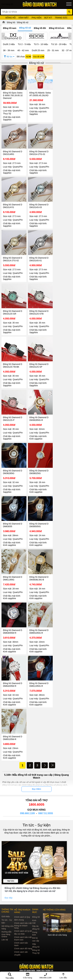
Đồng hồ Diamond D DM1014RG (13, 151)
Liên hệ (5, 926)
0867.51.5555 (46, 800)
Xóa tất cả (38, 57)
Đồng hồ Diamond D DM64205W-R (13, 672)
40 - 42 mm (23, 50)
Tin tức (11, 867)
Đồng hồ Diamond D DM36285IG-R (38, 411)
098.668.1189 (27, 800)
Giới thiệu (6, 903)
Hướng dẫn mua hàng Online (6, 921)
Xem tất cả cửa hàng (57, 921)
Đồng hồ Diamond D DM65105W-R (13, 724)
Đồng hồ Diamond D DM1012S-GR (13, 307)
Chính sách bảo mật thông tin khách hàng (23, 912)
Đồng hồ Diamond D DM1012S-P (13, 411)
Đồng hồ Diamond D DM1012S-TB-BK (13, 359)
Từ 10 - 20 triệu (59, 44)
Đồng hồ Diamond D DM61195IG (13, 568)
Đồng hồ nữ (23, 22)
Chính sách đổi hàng (23, 935)
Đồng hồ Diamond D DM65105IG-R (38, 620)
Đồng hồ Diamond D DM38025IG (38, 463)
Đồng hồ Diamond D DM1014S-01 (38, 255)
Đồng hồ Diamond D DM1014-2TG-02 (13, 255)
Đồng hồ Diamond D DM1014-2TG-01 (38, 151)
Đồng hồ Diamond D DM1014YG (13, 203)
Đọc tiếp (9, 884)
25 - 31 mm (53, 50)
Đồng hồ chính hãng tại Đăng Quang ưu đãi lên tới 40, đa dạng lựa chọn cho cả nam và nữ (33, 876)
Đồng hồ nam (10, 28)
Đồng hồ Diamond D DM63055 (13, 516)
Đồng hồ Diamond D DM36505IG (38, 516)
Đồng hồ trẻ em (57, 28)
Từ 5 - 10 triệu (41, 44)
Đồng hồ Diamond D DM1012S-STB (38, 307)
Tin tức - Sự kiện (36, 811)
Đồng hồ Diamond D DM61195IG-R (38, 672)
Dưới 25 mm (38, 50)
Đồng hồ (11, 22)
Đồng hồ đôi (40, 28)
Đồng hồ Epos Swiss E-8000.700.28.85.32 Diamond (13, 94)
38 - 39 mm (9, 50)
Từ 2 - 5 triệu (24, 44)
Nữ (28, 57)
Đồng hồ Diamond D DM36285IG (13, 463)
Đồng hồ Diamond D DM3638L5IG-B (38, 568)
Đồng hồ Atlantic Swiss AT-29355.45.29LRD (36, 94)
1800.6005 (36, 791)
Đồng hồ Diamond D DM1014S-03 (38, 203)
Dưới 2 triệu (9, 44)
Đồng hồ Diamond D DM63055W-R (13, 620)
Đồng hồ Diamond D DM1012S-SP (38, 359)
